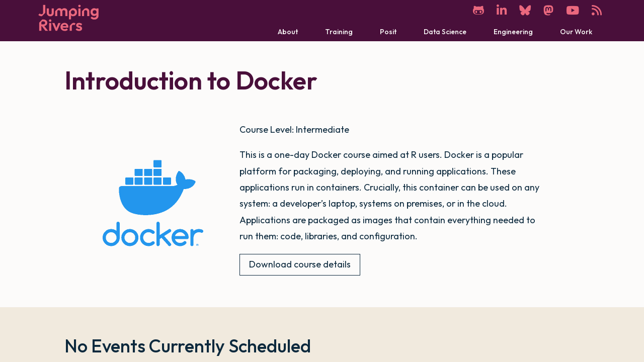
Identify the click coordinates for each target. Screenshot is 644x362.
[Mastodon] (548, 10)
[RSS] (597, 10)
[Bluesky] (525, 10)
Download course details (300, 264)
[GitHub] (478, 10)
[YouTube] (573, 10)
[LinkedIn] (502, 10)
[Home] (68, 18)
